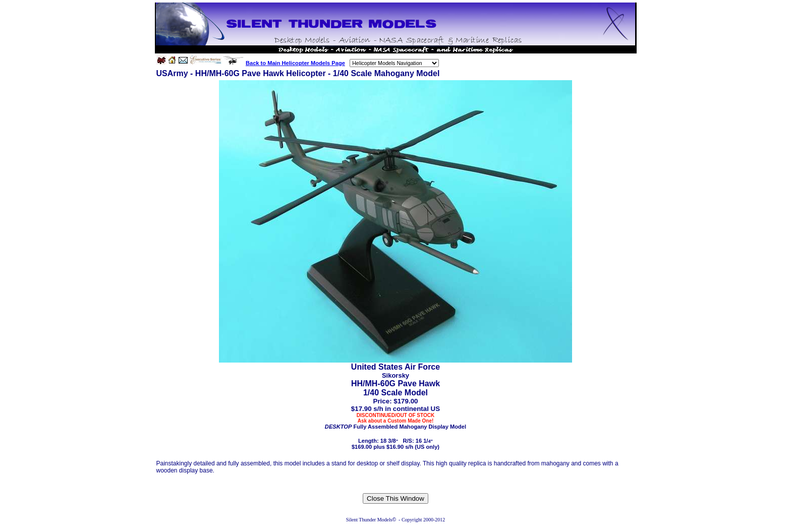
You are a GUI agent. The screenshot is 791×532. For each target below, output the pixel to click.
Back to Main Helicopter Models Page (295, 63)
